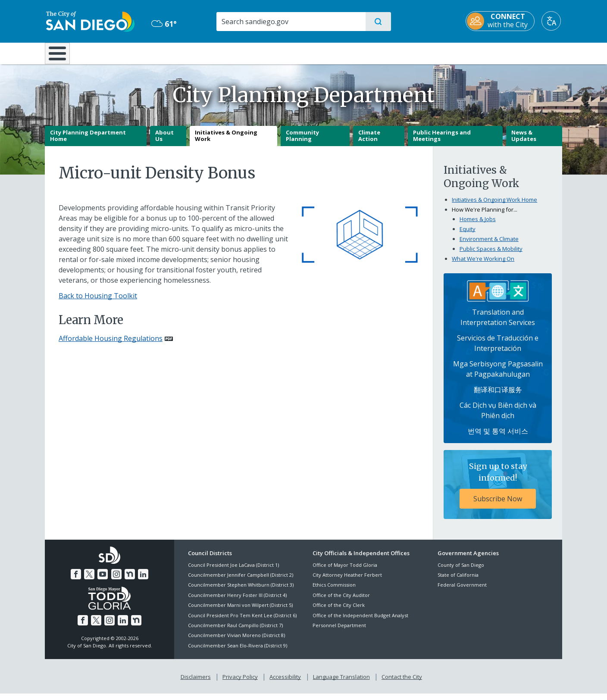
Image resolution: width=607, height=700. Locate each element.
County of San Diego (461, 571)
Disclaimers (196, 683)
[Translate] (552, 21)
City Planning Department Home (88, 142)
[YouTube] (103, 581)
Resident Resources (197, 53)
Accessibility (285, 683)
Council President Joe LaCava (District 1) (233, 571)
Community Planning (302, 142)
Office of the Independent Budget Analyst (360, 621)
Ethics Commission (334, 591)
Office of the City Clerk (339, 611)
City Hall (520, 53)
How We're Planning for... (485, 216)
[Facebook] (76, 581)
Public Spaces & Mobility (491, 255)
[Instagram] (116, 581)
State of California (458, 581)
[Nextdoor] (130, 581)
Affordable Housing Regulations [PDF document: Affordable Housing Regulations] (111, 345)
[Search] (290, 22)
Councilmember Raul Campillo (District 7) (235, 631)
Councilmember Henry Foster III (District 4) (237, 601)
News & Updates (524, 142)
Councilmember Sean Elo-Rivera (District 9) (238, 652)
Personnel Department (339, 631)
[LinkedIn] (143, 581)
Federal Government (462, 591)
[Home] (61, 56)
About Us (164, 142)
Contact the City (402, 683)
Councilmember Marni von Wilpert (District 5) (240, 611)
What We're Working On (483, 265)
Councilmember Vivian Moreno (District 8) (236, 642)
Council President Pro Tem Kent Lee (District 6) (242, 621)
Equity (468, 235)
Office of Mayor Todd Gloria (345, 571)
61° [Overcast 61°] (163, 24)
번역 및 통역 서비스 (498, 437)
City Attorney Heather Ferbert (347, 581)
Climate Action (369, 142)
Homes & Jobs (478, 225)
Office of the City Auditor (341, 601)
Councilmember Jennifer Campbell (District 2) (241, 581)
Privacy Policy (240, 683)
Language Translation (341, 683)
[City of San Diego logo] (89, 21)
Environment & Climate (489, 245)
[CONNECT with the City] (501, 21)
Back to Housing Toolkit (98, 302)
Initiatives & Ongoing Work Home (494, 206)
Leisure (118, 53)
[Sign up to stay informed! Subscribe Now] (498, 491)
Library (352, 53)
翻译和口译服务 (498, 396)
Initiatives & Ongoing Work (226, 142)
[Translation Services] (498, 297)
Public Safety (436, 53)
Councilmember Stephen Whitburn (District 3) (241, 591)
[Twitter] (89, 581)
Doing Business (273, 53)
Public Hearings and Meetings (442, 142)
